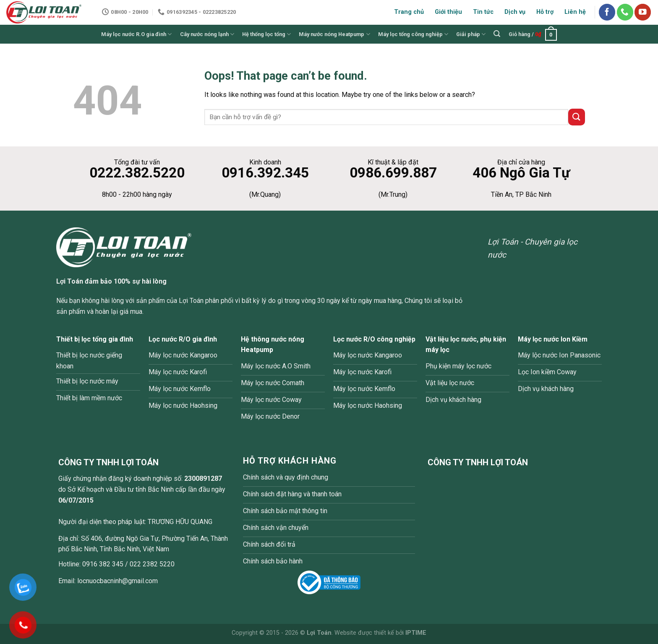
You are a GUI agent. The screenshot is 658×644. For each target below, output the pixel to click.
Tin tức (483, 12)
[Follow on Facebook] (607, 12)
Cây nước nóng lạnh (207, 34)
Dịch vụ (515, 12)
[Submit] (577, 117)
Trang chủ (409, 12)
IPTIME (416, 633)
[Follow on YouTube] (643, 12)
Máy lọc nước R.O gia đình (136, 34)
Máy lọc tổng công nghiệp (413, 34)
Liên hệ (575, 12)
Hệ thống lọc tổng (266, 34)
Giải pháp (471, 34)
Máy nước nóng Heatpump (334, 34)
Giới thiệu (448, 12)
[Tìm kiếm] (497, 34)
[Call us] (625, 12)
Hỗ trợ (545, 12)
